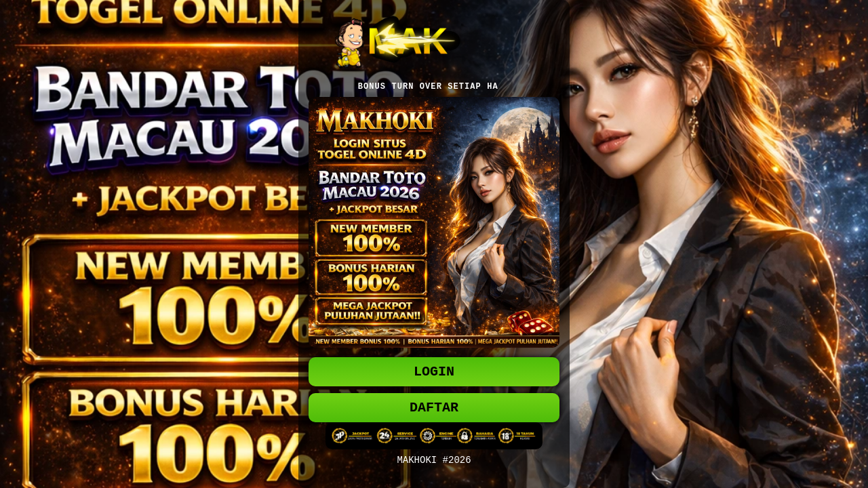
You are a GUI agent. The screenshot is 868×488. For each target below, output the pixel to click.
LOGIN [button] (434, 370)
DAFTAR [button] (434, 409)
